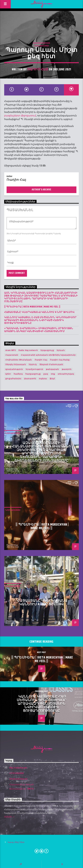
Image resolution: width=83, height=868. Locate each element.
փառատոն (30, 379)
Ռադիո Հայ (38, 69)
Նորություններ (41, 46)
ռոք (53, 374)
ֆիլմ (52, 379)
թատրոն (67, 369)
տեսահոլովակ (66, 374)
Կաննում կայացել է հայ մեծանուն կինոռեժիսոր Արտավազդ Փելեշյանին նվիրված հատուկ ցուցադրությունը (40, 320)
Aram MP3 (11, 350)
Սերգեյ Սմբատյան (16, 364)
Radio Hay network (28, 350)
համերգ (18, 374)
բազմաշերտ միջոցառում (20, 116)
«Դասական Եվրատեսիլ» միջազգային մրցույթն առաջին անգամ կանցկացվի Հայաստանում (39, 330)
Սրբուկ (33, 364)
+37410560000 (16, 773)
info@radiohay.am (18, 779)
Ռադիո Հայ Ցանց (60, 360)
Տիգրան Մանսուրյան (51, 364)
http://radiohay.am (18, 768)
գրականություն (14, 369)
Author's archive (41, 190)
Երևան (61, 350)
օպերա (43, 379)
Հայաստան (12, 355)
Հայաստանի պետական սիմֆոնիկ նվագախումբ (48, 355)
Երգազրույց (47, 350)
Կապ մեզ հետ (16, 842)
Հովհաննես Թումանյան (19, 360)
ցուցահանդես (13, 379)
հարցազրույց (33, 374)
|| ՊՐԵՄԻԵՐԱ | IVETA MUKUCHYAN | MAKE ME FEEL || (32, 307)
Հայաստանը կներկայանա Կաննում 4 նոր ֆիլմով (39, 312)
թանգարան (53, 369)
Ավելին (9, 817)
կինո (8, 374)
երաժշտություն (34, 369)
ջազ (46, 374)
